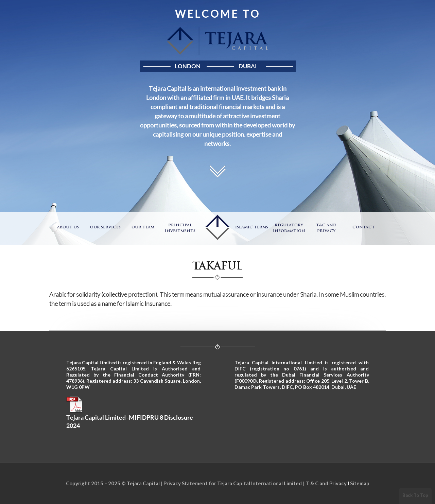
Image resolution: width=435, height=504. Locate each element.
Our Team (143, 228)
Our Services (105, 228)
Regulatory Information (289, 228)
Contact (364, 228)
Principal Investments (180, 228)
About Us (68, 228)
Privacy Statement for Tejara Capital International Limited (233, 483)
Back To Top (415, 495)
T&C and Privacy (326, 228)
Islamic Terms (252, 228)
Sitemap (360, 483)
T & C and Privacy (326, 483)
